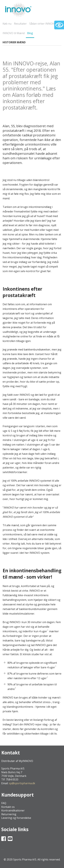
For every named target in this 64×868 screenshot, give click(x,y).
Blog (30, 33)
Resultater (20, 24)
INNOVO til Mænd (14, 33)
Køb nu (7, 24)
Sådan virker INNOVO (43, 24)
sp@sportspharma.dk (22, 783)
